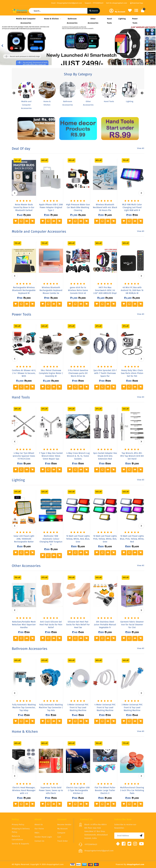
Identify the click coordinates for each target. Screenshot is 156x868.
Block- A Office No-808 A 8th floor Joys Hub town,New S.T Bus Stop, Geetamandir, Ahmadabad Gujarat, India (96, 831)
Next (142, 93)
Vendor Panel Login (43, 837)
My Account (62, 829)
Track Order (63, 841)
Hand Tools (109, 21)
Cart (59, 837)
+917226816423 (91, 844)
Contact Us (39, 841)
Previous (14, 93)
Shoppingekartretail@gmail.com (99, 851)
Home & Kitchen (52, 19)
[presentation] (15, 193)
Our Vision (39, 829)
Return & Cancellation (17, 838)
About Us (39, 824)
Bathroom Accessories (72, 21)
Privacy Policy (18, 824)
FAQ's (37, 833)
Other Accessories (93, 21)
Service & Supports (20, 844)
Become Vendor (64, 824)
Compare (61, 833)
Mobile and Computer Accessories (26, 21)
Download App (137, 3)
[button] (2, 46)
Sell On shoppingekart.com (117, 3)
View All (141, 148)
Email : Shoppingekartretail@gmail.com (67, 3)
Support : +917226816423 (94, 3)
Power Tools (135, 21)
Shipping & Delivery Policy (21, 830)
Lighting (122, 19)
